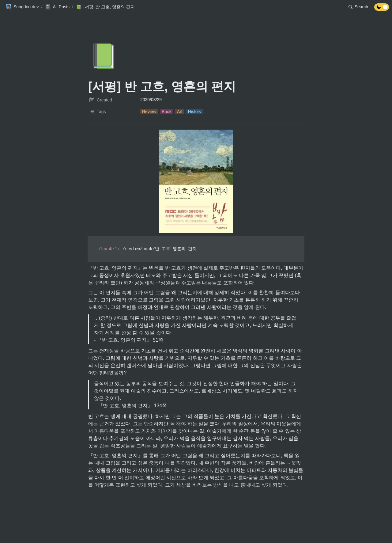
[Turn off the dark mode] (382, 9)
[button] (22, 7)
